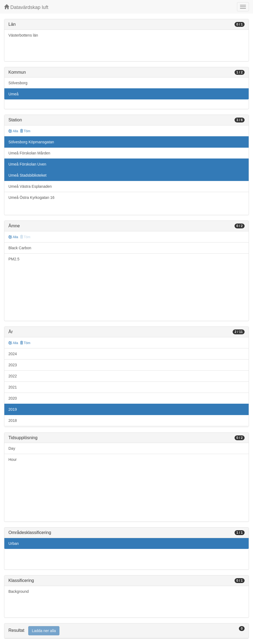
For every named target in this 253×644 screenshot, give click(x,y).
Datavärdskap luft (26, 7)
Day (12, 448)
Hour (12, 459)
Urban (14, 543)
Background (19, 591)
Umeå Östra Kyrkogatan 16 (31, 198)
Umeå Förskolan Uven (27, 164)
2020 (13, 398)
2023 (13, 365)
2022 (13, 376)
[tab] (126, 631)
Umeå (13, 94)
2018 (13, 420)
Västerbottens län (23, 35)
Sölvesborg (18, 83)
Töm (25, 131)
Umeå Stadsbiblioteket (27, 175)
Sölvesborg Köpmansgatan (31, 142)
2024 (13, 354)
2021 (13, 387)
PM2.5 (14, 259)
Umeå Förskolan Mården (29, 153)
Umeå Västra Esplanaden (30, 186)
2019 (13, 409)
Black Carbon (20, 248)
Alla (13, 131)
